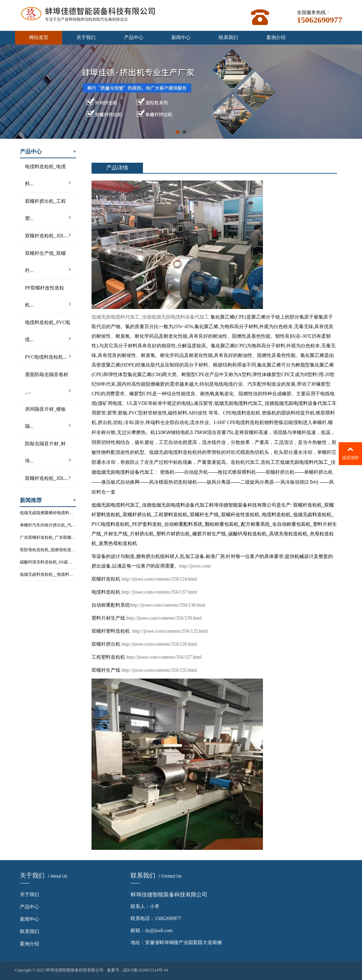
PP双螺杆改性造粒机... (48, 298)
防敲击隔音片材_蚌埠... (48, 454)
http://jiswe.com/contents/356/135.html (159, 670)
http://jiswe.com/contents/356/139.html (164, 618)
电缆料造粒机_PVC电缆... (48, 333)
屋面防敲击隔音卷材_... (48, 385)
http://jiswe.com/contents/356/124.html (159, 579)
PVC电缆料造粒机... (48, 356)
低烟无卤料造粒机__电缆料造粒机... (48, 574)
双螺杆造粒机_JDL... (48, 235)
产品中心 (134, 38)
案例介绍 (276, 38)
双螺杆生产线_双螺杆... (48, 264)
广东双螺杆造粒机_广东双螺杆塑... (48, 537)
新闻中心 (181, 38)
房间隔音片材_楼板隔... (48, 420)
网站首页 (39, 38)
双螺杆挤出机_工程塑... (48, 212)
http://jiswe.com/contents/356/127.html (164, 657)
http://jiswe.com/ (196, 566)
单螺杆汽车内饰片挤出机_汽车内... (48, 525)
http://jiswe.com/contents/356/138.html (168, 605)
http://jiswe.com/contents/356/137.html (159, 592)
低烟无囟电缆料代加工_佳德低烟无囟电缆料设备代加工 (150, 317)
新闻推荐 (48, 500)
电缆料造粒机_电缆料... (48, 177)
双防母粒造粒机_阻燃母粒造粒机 (48, 550)
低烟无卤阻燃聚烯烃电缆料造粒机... (48, 513)
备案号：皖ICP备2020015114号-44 (137, 970)
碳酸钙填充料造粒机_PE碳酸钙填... (48, 562)
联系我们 (228, 38)
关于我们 (86, 38)
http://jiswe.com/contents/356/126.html (159, 644)
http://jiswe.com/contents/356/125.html (170, 631)
